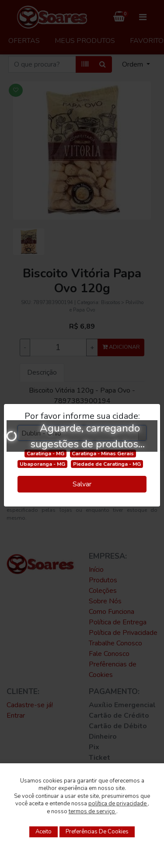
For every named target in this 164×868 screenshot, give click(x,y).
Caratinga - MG (45, 453)
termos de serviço (92, 811)
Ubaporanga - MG (42, 464)
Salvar (82, 484)
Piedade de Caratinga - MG (107, 464)
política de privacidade (118, 804)
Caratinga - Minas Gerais (103, 453)
